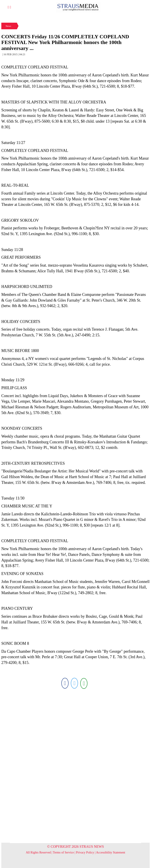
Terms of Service (63, 852)
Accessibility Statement (111, 852)
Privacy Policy (85, 852)
